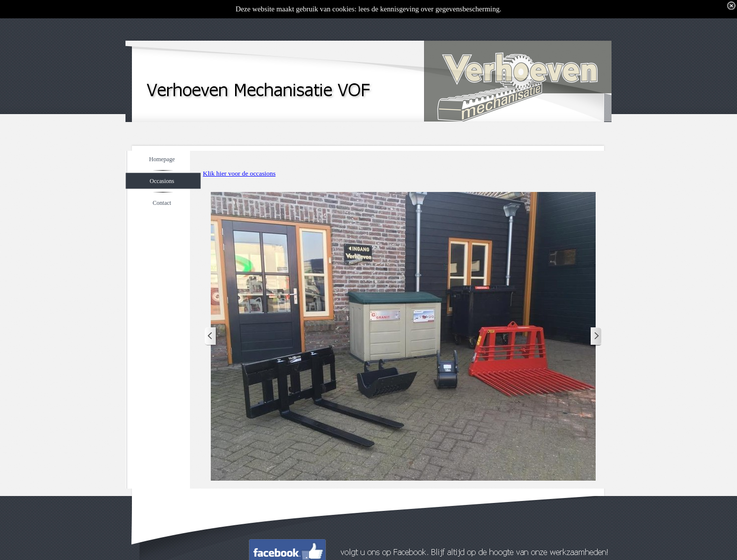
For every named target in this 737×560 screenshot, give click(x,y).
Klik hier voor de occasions (239, 173)
